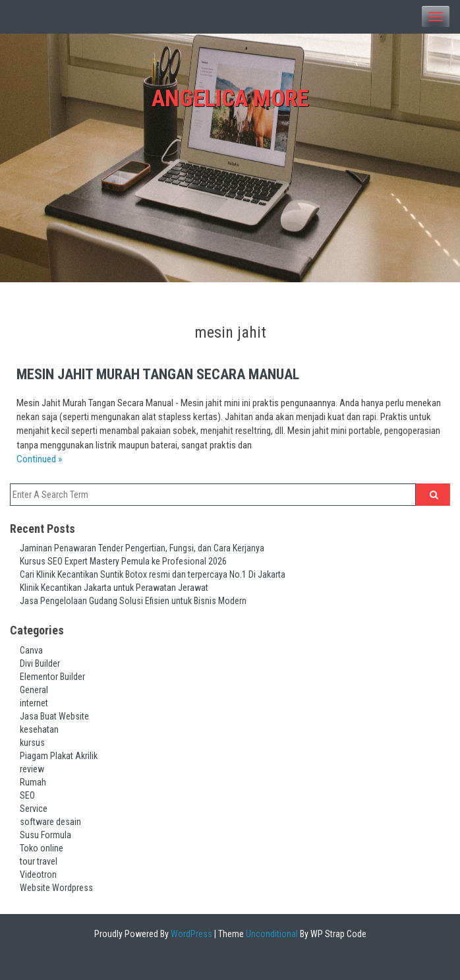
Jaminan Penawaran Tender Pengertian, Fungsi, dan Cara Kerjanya (142, 548)
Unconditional (271, 934)
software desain (50, 822)
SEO (27, 795)
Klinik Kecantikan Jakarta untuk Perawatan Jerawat (114, 588)
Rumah (33, 782)
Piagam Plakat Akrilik (59, 756)
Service (34, 809)
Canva (31, 650)
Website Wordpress (56, 888)
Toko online (42, 848)
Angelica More (230, 99)
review (32, 769)
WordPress (190, 934)
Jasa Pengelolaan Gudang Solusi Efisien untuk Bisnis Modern (133, 601)
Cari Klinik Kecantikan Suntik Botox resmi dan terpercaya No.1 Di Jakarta (153, 574)
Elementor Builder (52, 677)
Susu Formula (45, 835)
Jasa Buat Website (54, 716)
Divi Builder (40, 663)
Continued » (39, 459)
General (34, 690)
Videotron (38, 874)
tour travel (39, 861)
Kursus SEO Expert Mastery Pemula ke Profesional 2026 (123, 561)
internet (34, 703)
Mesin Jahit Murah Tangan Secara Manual (158, 374)
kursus (32, 743)
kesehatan (39, 729)
